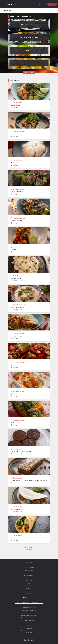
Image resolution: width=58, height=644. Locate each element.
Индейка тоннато (16, 278)
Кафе (29, 578)
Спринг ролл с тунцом (18, 192)
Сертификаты (29, 562)
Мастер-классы (29, 570)
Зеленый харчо (15, 134)
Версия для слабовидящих (27, 602)
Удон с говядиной (16, 221)
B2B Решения (29, 591)
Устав (29, 626)
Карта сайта (29, 593)
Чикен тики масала (16, 336)
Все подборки (29, 73)
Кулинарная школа (29, 573)
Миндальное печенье (17, 163)
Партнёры (29, 581)
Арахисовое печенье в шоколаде (21, 451)
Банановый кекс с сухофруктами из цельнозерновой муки (29, 480)
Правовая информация (29, 620)
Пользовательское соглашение (29, 618)
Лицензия (29, 628)
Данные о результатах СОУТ (29, 635)
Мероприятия (29, 565)
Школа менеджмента (29, 575)
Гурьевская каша (16, 394)
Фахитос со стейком (17, 509)
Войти (52, 4)
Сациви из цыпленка (17, 307)
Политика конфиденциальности (29, 615)
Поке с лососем (16, 105)
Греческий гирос (16, 538)
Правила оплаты (29, 623)
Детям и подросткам (29, 568)
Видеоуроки (29, 588)
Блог (29, 583)
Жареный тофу (15, 423)
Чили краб (14, 249)
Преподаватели (29, 586)
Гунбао (13, 365)
